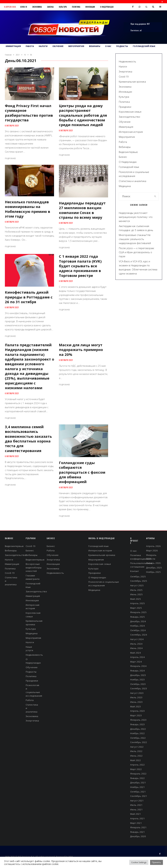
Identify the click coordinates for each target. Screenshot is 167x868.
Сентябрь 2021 (139, 796)
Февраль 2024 (138, 666)
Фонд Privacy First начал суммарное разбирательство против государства (29, 113)
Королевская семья (130, 112)
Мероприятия (76, 46)
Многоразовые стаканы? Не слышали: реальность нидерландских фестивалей (135, 239)
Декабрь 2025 (154, 568)
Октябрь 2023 (138, 684)
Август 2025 (137, 585)
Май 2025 (136, 599)
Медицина (125, 186)
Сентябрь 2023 (139, 688)
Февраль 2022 (138, 774)
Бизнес (123, 157)
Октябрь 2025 (138, 577)
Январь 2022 (137, 778)
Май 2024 (136, 653)
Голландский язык (144, 46)
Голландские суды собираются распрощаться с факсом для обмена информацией (82, 472)
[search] (155, 196)
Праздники (125, 107)
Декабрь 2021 (138, 783)
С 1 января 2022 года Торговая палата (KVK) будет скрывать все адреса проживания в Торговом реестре (80, 266)
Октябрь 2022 (138, 738)
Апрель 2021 (137, 818)
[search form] (135, 196)
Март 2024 (136, 662)
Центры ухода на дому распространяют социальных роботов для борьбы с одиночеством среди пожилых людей (83, 115)
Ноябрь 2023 (137, 680)
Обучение (58, 46)
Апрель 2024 (137, 657)
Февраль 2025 (138, 612)
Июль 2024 (136, 644)
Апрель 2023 (137, 711)
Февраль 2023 (138, 720)
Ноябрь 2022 (137, 733)
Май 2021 (136, 814)
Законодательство (129, 117)
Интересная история (131, 132)
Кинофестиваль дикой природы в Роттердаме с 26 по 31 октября (29, 297)
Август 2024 (137, 639)
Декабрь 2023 (138, 675)
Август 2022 (137, 747)
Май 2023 (136, 706)
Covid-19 (24, 7)
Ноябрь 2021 (137, 787)
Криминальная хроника (132, 82)
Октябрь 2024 (138, 630)
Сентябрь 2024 (139, 635)
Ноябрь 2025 (153, 572)
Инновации (90, 7)
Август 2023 (137, 693)
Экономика (37, 7)
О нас (108, 46)
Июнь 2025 (136, 594)
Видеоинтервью (128, 152)
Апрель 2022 (137, 765)
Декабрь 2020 (138, 836)
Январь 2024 (137, 671)
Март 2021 (136, 823)
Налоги (43, 46)
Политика (76, 7)
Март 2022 (136, 769)
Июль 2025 (136, 590)
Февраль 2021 (138, 827)
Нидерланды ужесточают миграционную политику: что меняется (136, 217)
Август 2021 (137, 801)
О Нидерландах (107, 7)
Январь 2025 (137, 617)
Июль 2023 (136, 697)
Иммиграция (13, 46)
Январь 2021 (137, 832)
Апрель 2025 (137, 603)
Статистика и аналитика (132, 181)
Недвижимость (127, 61)
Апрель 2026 (153, 546)
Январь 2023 (137, 724)
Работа (30, 46)
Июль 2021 (136, 805)
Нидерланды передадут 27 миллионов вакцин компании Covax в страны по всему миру (82, 210)
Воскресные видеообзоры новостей (34, 567)
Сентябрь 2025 (139, 581)
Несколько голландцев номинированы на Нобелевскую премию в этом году (28, 209)
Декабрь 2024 (138, 621)
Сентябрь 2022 (139, 742)
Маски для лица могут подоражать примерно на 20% (81, 350)
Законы (50, 7)
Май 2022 (136, 760)
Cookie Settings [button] (139, 862)
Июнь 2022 (136, 756)
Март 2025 (136, 608)
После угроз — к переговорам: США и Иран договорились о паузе (137, 252)
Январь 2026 (153, 563)
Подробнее (10, 158)
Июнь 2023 (136, 702)
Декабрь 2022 (138, 729)
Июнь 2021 (136, 810)
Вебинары (95, 46)
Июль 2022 (136, 751)
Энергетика (125, 71)
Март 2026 (152, 551)
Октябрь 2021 (138, 792)
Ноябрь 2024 (137, 626)
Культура (63, 7)
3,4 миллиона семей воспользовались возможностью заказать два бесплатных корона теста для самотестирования (28, 439)
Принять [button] (157, 862)
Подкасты (122, 46)
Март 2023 (136, 715)
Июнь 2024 (136, 648)
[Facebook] (133, 7)
